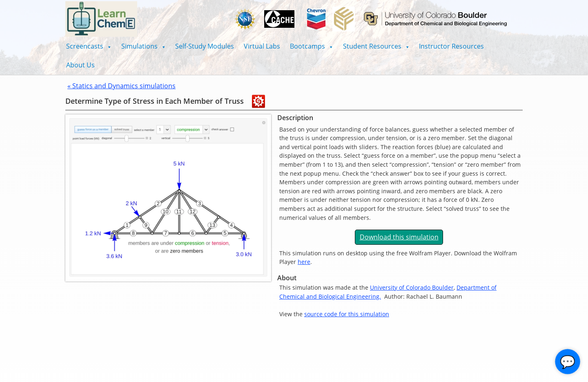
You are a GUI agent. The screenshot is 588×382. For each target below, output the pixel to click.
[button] (89, 46)
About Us (80, 65)
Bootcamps (312, 46)
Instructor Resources (451, 46)
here (304, 262)
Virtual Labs (262, 46)
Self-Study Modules (205, 46)
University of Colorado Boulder (412, 287)
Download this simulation (399, 237)
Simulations (144, 46)
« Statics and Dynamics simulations (121, 86)
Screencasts (89, 46)
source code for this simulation (347, 314)
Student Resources (376, 46)
